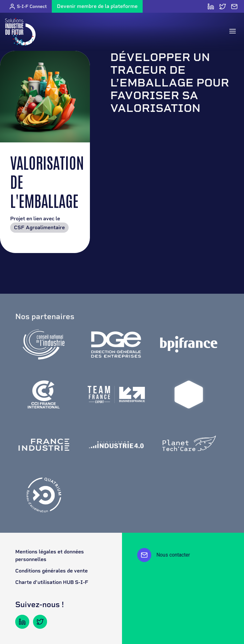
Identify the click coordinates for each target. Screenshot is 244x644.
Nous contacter (164, 555)
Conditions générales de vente (51, 571)
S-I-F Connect (28, 7)
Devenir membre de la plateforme (97, 6)
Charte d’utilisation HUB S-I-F (52, 582)
